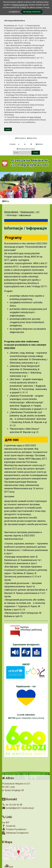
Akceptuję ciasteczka (32, 12)
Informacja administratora (26, 149)
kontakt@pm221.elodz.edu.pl (18, 808)
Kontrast (39, 144)
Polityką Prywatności (20, 5)
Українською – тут (30, 212)
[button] (3, 185)
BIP (6, 822)
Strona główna (21, 138)
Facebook (9, 826)
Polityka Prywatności (14, 829)
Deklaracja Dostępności (15, 833)
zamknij (8, 129)
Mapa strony (32, 138)
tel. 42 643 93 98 (12, 805)
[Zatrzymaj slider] (26, 195)
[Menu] (26, 201)
